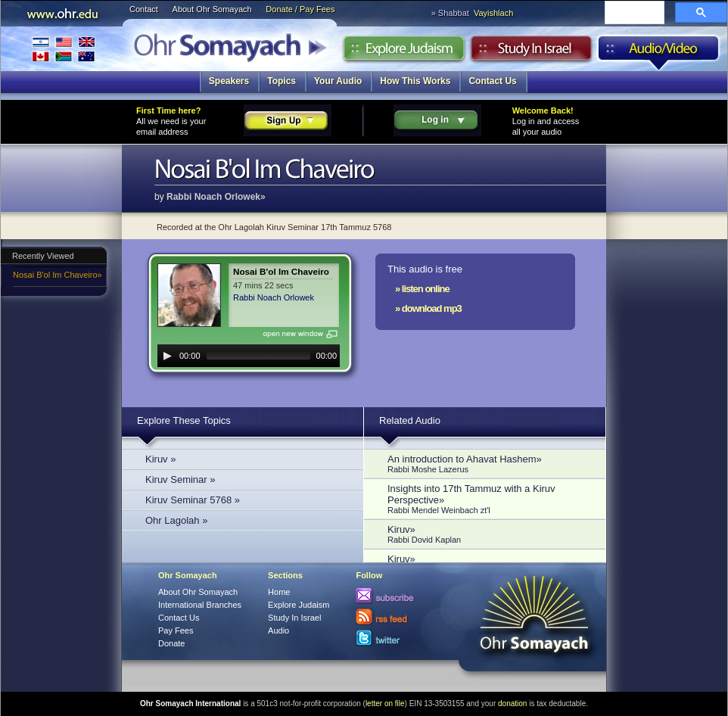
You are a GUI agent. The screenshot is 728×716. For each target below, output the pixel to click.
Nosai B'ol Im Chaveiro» (58, 275)
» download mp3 (428, 308)
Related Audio (410, 420)
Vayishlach (493, 13)
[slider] (258, 356)
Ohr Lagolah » (176, 520)
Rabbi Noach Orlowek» (216, 197)
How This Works (415, 81)
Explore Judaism (404, 52)
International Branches (64, 49)
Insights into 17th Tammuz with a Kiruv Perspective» (489, 499)
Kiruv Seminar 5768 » (193, 500)
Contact (144, 9)
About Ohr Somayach (212, 9)
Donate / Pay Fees (300, 9)
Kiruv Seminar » (180, 479)
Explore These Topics (184, 420)
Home (279, 592)
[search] (633, 14)
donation (512, 704)
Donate (171, 643)
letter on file (385, 704)
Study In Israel (294, 618)
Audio (659, 52)
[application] (249, 356)
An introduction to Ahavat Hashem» (489, 464)
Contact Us (492, 81)
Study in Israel (531, 52)
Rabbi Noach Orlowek (274, 297)
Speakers (229, 81)
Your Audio (338, 81)
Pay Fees (176, 630)
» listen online (422, 289)
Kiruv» (489, 534)
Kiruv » (160, 459)
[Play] (167, 356)
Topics (282, 81)
